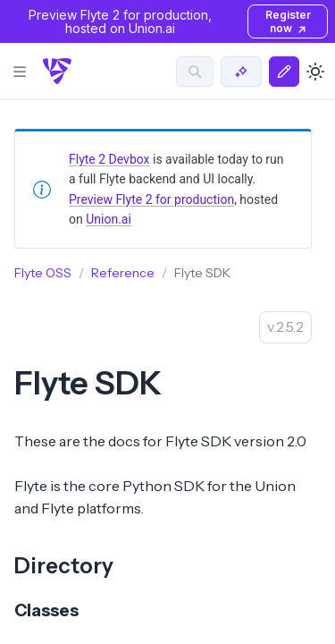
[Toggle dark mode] (315, 72)
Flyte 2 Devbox (109, 159)
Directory (64, 566)
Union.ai (109, 219)
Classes (46, 610)
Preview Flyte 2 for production (151, 199)
